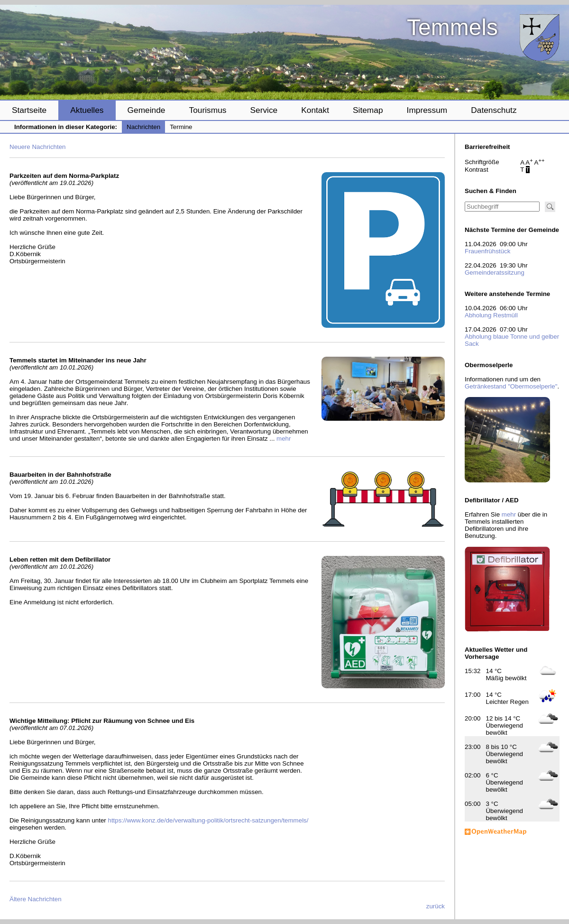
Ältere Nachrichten (36, 899)
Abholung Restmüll (491, 315)
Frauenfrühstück (487, 251)
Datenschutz (494, 110)
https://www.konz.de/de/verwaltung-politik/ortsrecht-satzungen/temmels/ (208, 820)
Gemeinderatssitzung (495, 273)
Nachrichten (143, 127)
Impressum (427, 110)
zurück (436, 906)
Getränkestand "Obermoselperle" (511, 386)
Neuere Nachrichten (38, 147)
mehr (284, 439)
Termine (181, 127)
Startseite (29, 110)
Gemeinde (147, 110)
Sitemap (368, 110)
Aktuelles (87, 110)
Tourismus (207, 110)
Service (264, 110)
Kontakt (315, 110)
